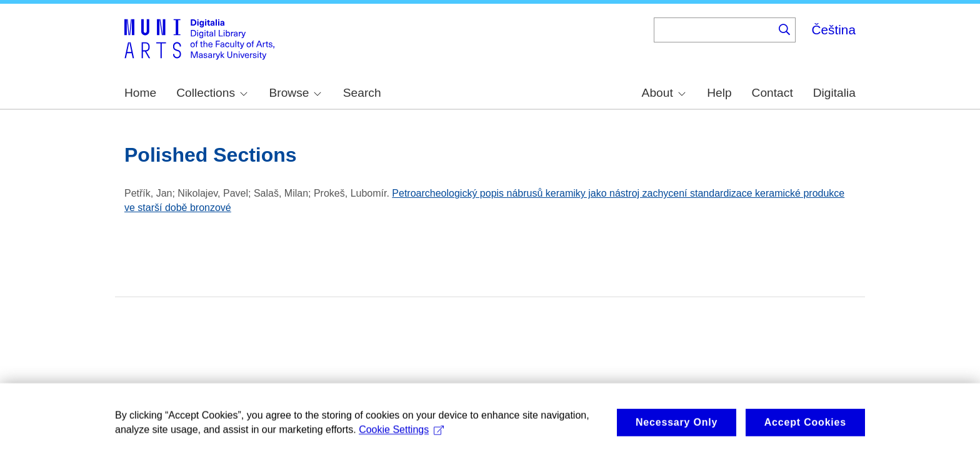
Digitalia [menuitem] (834, 93)
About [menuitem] (664, 93)
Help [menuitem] (719, 93)
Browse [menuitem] (295, 93)
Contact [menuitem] (772, 93)
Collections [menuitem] (212, 93)
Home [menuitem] (140, 93)
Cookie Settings (401, 435)
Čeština (833, 30)
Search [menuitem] (362, 93)
